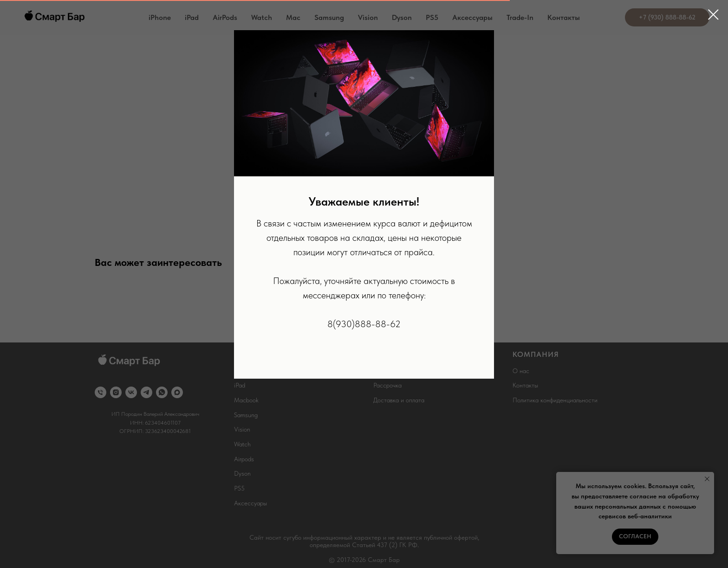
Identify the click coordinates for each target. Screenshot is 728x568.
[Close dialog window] (713, 15)
